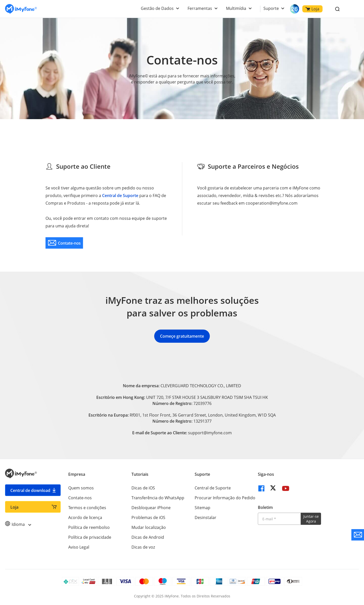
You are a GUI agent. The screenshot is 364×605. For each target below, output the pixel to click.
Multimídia (236, 8)
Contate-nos (80, 498)
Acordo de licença (85, 517)
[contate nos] (64, 243)
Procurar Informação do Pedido (225, 498)
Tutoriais (140, 474)
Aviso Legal (79, 547)
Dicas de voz (143, 547)
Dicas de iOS (143, 488)
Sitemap (202, 508)
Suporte (271, 8)
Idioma (18, 524)
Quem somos (81, 488)
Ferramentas (200, 8)
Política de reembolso (89, 527)
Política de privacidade (90, 537)
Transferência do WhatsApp (158, 498)
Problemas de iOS (148, 517)
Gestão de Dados (157, 8)
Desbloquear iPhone (151, 508)
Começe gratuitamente (182, 336)
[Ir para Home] (21, 9)
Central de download (30, 490)
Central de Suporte (120, 196)
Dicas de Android (148, 537)
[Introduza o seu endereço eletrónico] (279, 519)
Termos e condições (87, 508)
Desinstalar (206, 517)
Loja (312, 9)
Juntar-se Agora (311, 519)
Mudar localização (149, 527)
